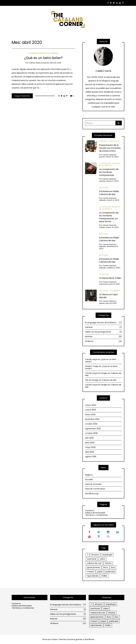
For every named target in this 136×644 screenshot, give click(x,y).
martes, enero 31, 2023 (109, 227)
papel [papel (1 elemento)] (100, 572)
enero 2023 (90, 415)
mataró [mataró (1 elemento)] (91, 572)
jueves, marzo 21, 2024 (109, 157)
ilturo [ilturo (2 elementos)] (106, 567)
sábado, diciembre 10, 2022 (109, 247)
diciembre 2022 (92, 419)
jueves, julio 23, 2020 (108, 303)
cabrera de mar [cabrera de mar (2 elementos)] (94, 563)
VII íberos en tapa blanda (108, 296)
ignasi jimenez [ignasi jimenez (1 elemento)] (94, 567)
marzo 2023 (91, 410)
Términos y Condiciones (96, 515)
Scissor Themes (59, 639)
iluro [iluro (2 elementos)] (113, 567)
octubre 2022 (91, 424)
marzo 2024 (91, 405)
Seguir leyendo (22, 96)
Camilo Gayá (35, 63)
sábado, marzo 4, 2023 (109, 200)
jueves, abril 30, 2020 (52, 63)
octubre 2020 (91, 433)
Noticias (114, 141)
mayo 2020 (90, 447)
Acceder (89, 479)
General (103, 141)
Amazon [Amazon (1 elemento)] (95, 555)
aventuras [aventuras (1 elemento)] (92, 559)
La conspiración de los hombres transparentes (109, 172)
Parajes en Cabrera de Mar (103, 374)
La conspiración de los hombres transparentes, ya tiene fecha (109, 217)
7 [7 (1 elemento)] (88, 555)
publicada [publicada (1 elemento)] (110, 572)
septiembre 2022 (93, 429)
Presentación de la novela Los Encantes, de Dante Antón (110, 148)
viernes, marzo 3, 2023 (109, 181)
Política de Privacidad (95, 513)
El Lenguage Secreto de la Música (43, 53)
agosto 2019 (91, 457)
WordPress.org (92, 494)
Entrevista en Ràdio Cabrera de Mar (109, 193)
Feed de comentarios (95, 489)
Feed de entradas (93, 484)
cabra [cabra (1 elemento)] (102, 559)
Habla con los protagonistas (103, 332)
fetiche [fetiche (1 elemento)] (108, 563)
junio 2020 (90, 443)
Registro (89, 475)
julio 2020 (89, 438)
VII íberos (104, 274)
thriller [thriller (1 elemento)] (104, 576)
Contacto (90, 511)
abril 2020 (90, 452)
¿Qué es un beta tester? (43, 58)
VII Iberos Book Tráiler (110, 278)
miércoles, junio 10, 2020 (109, 284)
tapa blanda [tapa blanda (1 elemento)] (93, 576)
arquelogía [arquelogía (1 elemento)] (107, 555)
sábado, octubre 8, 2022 (110, 268)
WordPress (89, 639)
